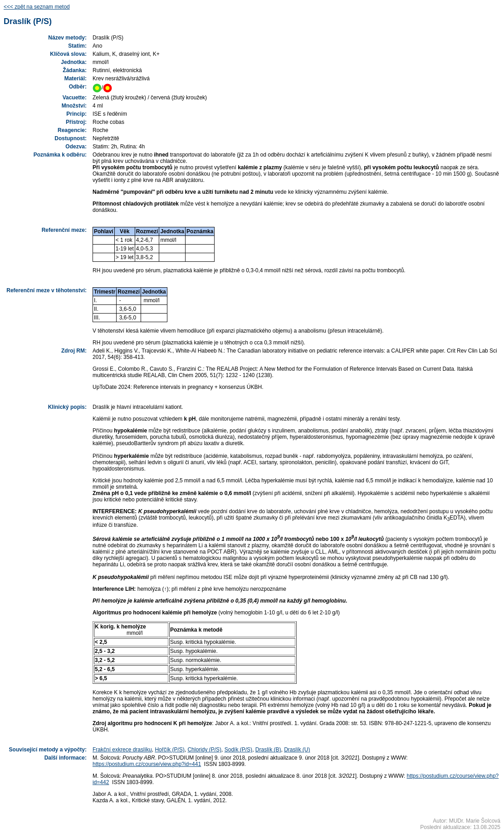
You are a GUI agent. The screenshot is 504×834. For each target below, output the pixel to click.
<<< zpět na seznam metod (37, 7)
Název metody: (67, 38)
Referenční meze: (64, 230)
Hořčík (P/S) (169, 750)
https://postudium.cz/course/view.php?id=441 (147, 764)
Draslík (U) (297, 750)
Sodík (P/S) (238, 750)
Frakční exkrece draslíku (122, 750)
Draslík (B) (268, 750)
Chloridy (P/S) (204, 750)
